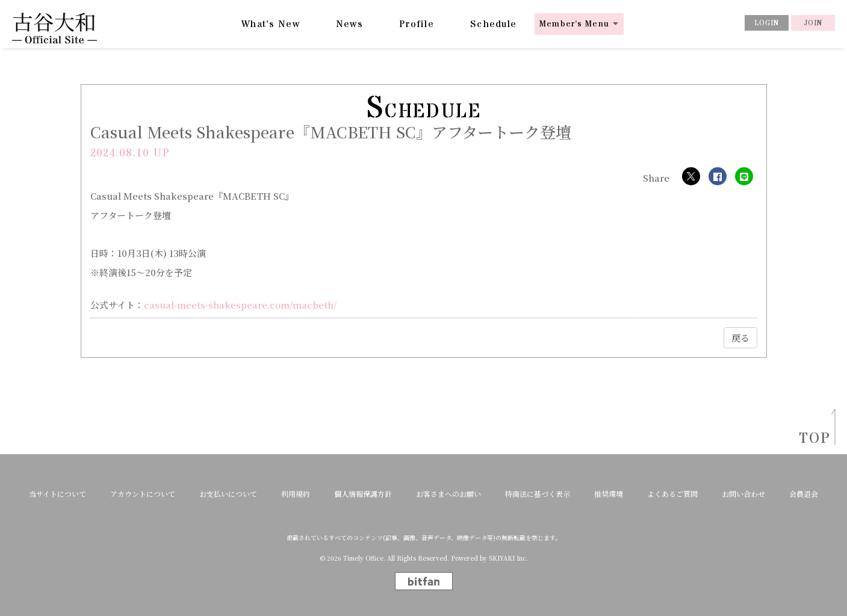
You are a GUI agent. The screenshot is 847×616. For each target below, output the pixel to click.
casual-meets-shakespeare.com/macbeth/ (240, 305)
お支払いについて (228, 494)
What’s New (271, 24)
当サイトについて (57, 494)
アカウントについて (143, 494)
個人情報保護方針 (363, 494)
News (349, 24)
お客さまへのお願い (448, 494)
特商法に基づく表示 (538, 494)
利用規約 (296, 494)
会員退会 (804, 494)
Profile (417, 24)
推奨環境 (609, 494)
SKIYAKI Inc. (508, 558)
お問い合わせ (743, 494)
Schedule (493, 24)
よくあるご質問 (672, 494)
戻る (740, 338)
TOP (811, 439)
